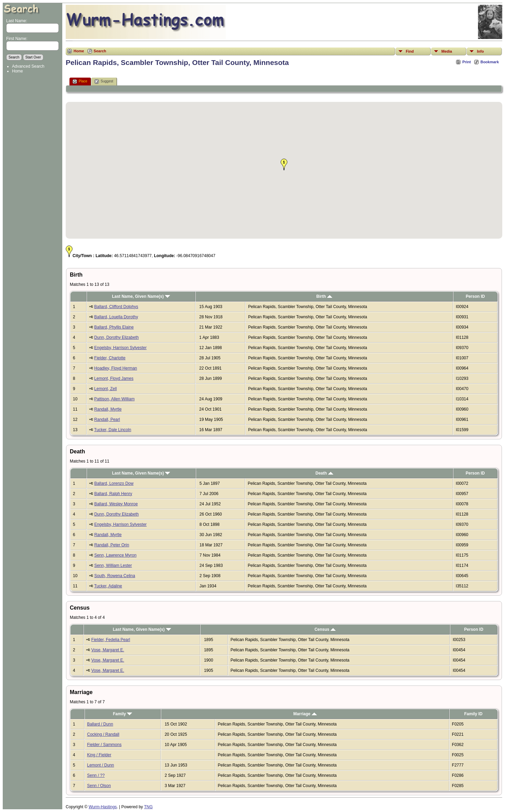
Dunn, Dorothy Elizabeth (116, 337)
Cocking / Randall (103, 734)
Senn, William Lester (113, 565)
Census (325, 629)
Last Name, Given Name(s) (141, 296)
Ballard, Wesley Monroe (116, 504)
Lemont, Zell (105, 389)
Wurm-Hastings (103, 807)
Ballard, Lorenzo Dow (114, 483)
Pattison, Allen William (114, 399)
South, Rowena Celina (114, 576)
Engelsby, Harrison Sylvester (120, 348)
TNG (148, 807)
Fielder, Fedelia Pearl (111, 640)
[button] (284, 164)
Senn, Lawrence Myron (115, 555)
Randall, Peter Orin (112, 545)
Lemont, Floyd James (114, 378)
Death (324, 473)
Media (447, 51)
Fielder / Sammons (105, 745)
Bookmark (490, 62)
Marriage (305, 714)
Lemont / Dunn (101, 765)
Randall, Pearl (107, 420)
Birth (324, 296)
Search (100, 51)
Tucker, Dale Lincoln (113, 430)
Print (467, 62)
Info (480, 51)
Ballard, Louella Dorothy (116, 317)
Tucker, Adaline (108, 586)
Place (80, 82)
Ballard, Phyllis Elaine (114, 327)
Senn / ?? (96, 775)
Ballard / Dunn (100, 724)
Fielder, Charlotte (110, 358)
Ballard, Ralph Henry (113, 494)
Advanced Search (28, 66)
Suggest (104, 82)
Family (122, 714)
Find (410, 51)
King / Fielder (99, 755)
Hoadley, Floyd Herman (115, 368)
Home (17, 71)
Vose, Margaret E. (108, 650)
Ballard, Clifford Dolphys (116, 307)
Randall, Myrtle (108, 409)
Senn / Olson (99, 786)
